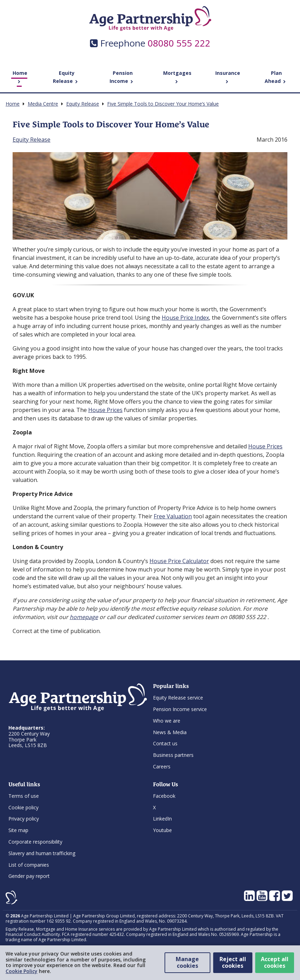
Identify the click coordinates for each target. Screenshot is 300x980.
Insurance (228, 76)
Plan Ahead (275, 77)
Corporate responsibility (35, 842)
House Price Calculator (179, 561)
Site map (18, 830)
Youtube (162, 830)
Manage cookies (187, 962)
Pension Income (121, 77)
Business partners (173, 755)
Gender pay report (29, 876)
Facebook (164, 796)
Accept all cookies (275, 962)
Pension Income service (180, 709)
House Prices (105, 410)
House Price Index (185, 318)
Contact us (165, 743)
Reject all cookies (233, 962)
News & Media (170, 732)
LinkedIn (162, 819)
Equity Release (65, 77)
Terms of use (24, 796)
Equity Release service (178, 698)
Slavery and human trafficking (42, 853)
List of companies (29, 865)
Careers (162, 766)
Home (20, 76)
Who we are (167, 721)
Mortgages (177, 76)
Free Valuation (173, 516)
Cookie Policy (22, 971)
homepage (84, 617)
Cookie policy (23, 807)
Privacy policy (24, 819)
